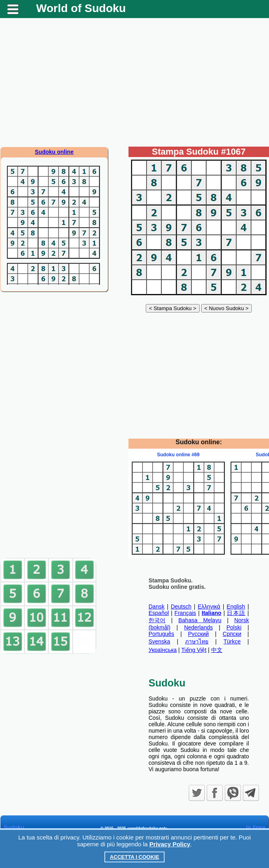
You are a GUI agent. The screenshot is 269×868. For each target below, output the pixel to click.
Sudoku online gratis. (177, 587)
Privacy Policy (170, 844)
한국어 (157, 620)
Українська (163, 650)
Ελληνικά (209, 607)
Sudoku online (54, 152)
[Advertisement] (135, 82)
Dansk (157, 607)
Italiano (211, 613)
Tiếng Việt (194, 650)
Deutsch (181, 607)
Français (185, 613)
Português (161, 634)
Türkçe (232, 641)
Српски (232, 634)
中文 (217, 650)
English (236, 607)
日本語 (236, 613)
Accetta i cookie (135, 857)
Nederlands (198, 627)
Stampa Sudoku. (171, 580)
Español (159, 613)
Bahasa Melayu (200, 620)
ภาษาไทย (197, 641)
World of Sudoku (81, 8)
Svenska (159, 641)
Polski (234, 627)
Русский (198, 634)
